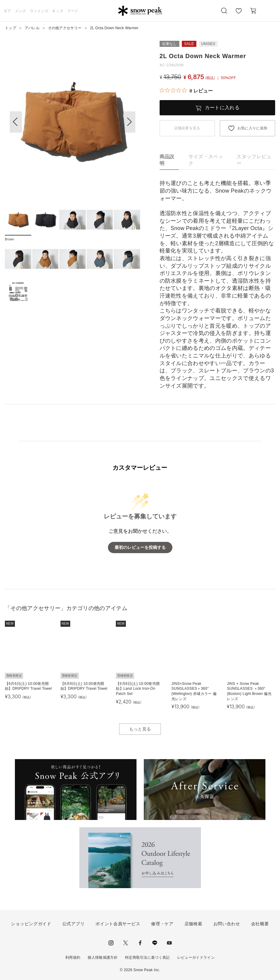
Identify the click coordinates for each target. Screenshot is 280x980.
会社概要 (260, 924)
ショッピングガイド (31, 924)
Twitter (126, 943)
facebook (140, 943)
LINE (155, 943)
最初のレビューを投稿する (140, 548)
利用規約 (73, 957)
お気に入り (239, 14)
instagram (111, 943)
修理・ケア (162, 924)
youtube (169, 943)
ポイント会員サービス (118, 924)
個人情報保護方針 (103, 957)
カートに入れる (222, 108)
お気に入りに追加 (252, 128)
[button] (129, 122)
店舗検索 (194, 924)
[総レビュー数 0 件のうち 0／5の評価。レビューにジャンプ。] (186, 91)
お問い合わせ (227, 924)
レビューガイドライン (196, 957)
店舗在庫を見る (187, 128)
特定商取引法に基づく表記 (147, 957)
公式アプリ (74, 924)
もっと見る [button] (140, 729)
